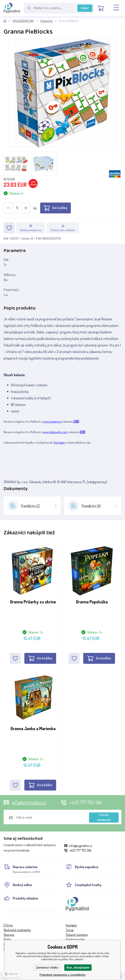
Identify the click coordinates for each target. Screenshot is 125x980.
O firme (8, 925)
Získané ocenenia (77, 935)
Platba (8, 939)
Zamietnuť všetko (47, 968)
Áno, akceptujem (78, 968)
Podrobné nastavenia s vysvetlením (63, 975)
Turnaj (70, 930)
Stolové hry (47, 21)
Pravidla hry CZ (30, 506)
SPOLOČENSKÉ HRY (23, 21)
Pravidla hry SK (91, 506)
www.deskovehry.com (55, 432)
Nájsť (85, 8)
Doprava (9, 935)
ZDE (76, 421)
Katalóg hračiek (75, 939)
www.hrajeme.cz (52, 422)
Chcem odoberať (104, 818)
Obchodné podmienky (17, 930)
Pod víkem (60, 443)
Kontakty (71, 925)
